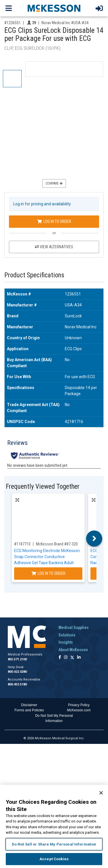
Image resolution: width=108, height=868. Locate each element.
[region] (54, 826)
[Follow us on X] (72, 658)
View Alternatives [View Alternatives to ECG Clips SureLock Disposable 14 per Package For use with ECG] (54, 247)
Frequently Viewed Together (43, 487)
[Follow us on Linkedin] (79, 658)
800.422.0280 (17, 672)
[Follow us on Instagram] (66, 658)
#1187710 (22, 544)
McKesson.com (79, 710)
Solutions (67, 635)
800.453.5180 (17, 684)
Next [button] (94, 539)
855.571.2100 (17, 659)
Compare (54, 183)
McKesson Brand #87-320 (57, 544)
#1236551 (13, 23)
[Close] (101, 793)
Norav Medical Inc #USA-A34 (65, 23)
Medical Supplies (74, 628)
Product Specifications (34, 275)
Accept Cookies (54, 859)
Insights (66, 642)
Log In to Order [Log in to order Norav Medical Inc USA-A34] (54, 221)
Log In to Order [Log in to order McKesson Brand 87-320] (48, 573)
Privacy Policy (79, 705)
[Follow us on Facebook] (60, 658)
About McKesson (73, 650)
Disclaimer (29, 705)
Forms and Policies (29, 710)
